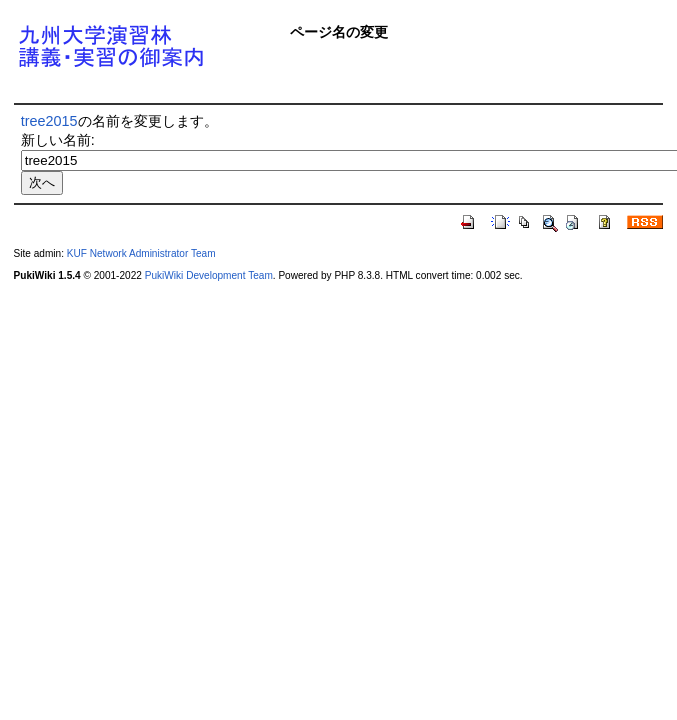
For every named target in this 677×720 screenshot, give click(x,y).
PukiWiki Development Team (209, 275)
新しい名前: (58, 140)
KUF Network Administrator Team (141, 253)
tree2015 (49, 121)
